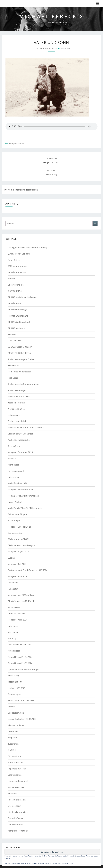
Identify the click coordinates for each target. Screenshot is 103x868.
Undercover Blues (16, 285)
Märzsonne (13, 632)
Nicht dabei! (13, 465)
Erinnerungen (14, 694)
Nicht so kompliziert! (18, 812)
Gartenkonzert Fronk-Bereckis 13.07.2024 (28, 570)
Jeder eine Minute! (17, 403)
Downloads (13, 582)
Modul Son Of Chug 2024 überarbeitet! (26, 508)
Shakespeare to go (17, 390)
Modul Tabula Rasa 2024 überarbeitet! (26, 427)
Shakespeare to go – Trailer (21, 359)
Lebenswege (14, 415)
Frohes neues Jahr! (17, 421)
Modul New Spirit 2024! (19, 396)
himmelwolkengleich (18, 781)
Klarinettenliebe (16, 725)
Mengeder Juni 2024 (17, 576)
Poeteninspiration (17, 800)
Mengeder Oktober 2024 (19, 527)
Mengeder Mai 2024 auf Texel (21, 595)
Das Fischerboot (16, 824)
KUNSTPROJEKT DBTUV (19, 353)
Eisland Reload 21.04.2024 (20, 657)
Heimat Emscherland (18, 316)
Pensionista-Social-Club (19, 645)
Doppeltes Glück (16, 713)
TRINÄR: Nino (14, 303)
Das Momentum (15, 533)
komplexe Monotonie (18, 831)
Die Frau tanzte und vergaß (21, 434)
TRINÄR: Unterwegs (17, 310)
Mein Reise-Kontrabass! (19, 372)
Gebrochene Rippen (17, 514)
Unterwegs (13, 626)
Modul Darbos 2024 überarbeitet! (23, 496)
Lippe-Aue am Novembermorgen (23, 669)
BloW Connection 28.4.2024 (21, 601)
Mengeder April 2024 (17, 620)
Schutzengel (14, 520)
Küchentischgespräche (19, 440)
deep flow (12, 738)
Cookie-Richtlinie (67, 863)
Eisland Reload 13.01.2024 (20, 663)
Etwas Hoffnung (15, 818)
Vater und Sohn (15, 682)
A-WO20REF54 (15, 291)
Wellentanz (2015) (17, 409)
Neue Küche (13, 365)
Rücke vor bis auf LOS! (18, 539)
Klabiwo (12, 334)
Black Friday (13, 676)
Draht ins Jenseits (16, 613)
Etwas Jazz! (13, 458)
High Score (13, 378)
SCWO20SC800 (15, 341)
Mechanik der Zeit (16, 787)
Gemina (11, 707)
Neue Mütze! (14, 651)
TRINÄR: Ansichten (17, 272)
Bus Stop (12, 638)
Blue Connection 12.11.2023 (21, 700)
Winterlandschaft (16, 762)
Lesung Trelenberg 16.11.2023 (22, 719)
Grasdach (12, 793)
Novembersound (16, 471)
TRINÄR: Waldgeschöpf (19, 322)
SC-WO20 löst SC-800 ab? (20, 347)
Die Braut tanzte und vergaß (21, 545)
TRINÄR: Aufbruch (16, 328)
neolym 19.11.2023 (17, 688)
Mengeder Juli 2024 (17, 564)
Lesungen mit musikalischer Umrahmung (28, 247)
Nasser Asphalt (15, 502)
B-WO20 (12, 750)
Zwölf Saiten (14, 260)
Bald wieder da (15, 775)
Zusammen (13, 744)
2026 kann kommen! (17, 266)
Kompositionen (16, 143)
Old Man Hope (14, 756)
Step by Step (14, 446)
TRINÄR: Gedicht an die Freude (22, 297)
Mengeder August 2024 (19, 551)
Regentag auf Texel (17, 769)
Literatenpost (15, 806)
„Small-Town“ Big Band (19, 254)
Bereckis (65, 48)
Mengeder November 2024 (20, 490)
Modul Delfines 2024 (17, 483)
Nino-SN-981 (14, 607)
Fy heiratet (13, 589)
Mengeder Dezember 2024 (20, 452)
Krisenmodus (14, 477)
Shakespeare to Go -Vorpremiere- (24, 384)
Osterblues (13, 731)
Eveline (11, 558)
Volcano (12, 279)
